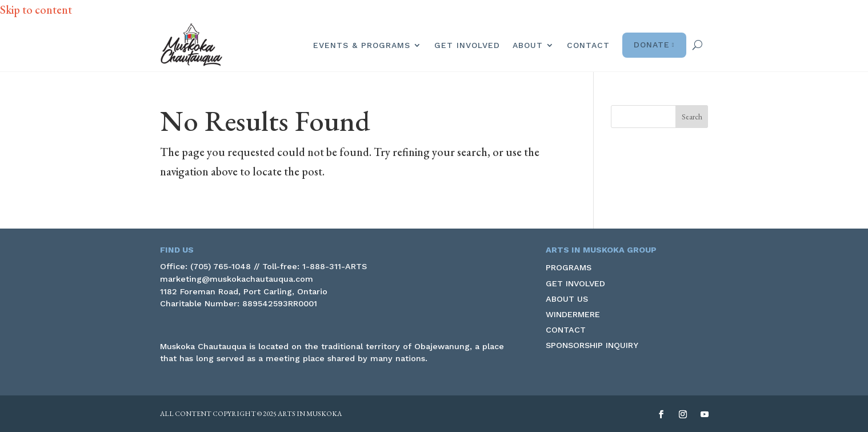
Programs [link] (569, 267)
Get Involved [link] (467, 45)
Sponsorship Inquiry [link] (592, 345)
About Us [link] (567, 299)
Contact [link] (588, 45)
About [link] (528, 45)
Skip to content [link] (36, 10)
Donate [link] (654, 45)
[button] (692, 117)
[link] (191, 45)
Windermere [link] (573, 314)
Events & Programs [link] (362, 45)
